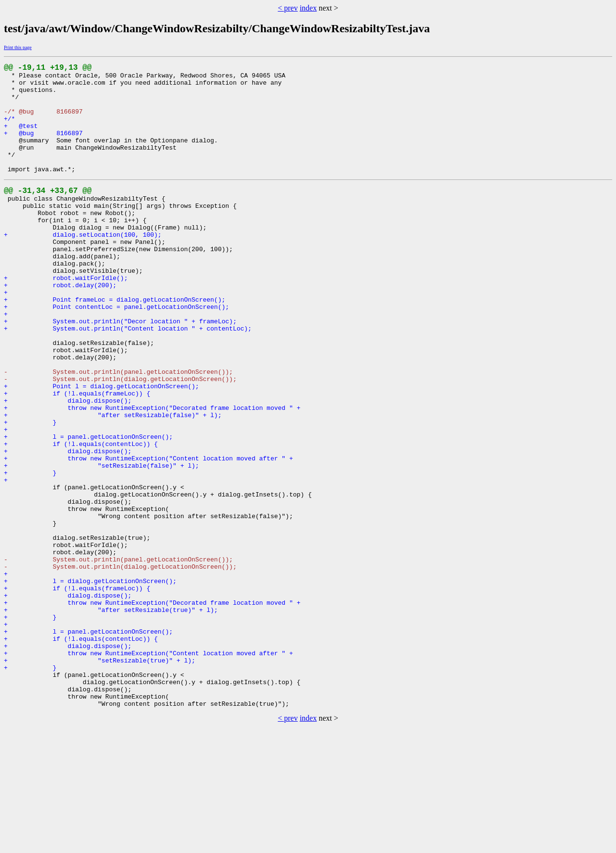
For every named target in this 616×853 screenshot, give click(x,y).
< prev (288, 8)
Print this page (18, 47)
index (308, 8)
